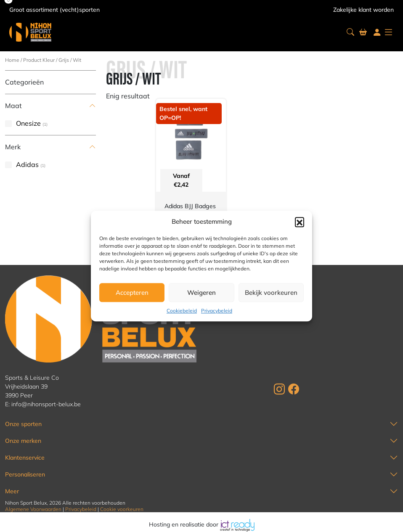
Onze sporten (23, 424)
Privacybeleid (217, 311)
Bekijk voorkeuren (271, 292)
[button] (300, 222)
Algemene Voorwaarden (33, 509)
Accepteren (132, 292)
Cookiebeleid (182, 311)
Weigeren (201, 292)
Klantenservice (25, 458)
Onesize (28, 123)
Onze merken (23, 441)
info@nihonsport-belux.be (46, 404)
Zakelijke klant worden (363, 10)
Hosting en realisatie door (202, 524)
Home (12, 60)
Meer (12, 491)
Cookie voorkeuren (122, 509)
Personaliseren (25, 474)
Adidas (27, 164)
